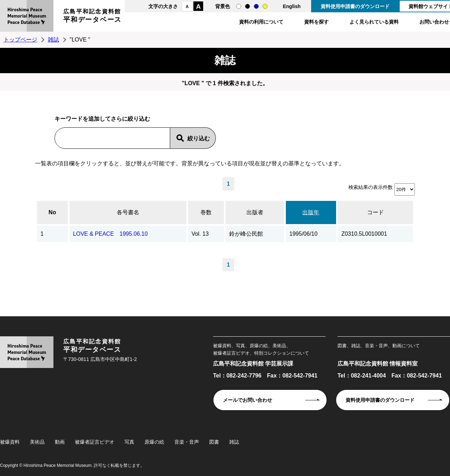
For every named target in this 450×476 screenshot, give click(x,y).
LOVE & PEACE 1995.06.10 (111, 234)
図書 (214, 442)
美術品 (37, 442)
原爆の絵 (154, 442)
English (292, 6)
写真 (129, 442)
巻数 (206, 212)
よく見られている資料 (374, 22)
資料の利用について (261, 22)
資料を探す (316, 22)
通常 (239, 6)
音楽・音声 (187, 442)
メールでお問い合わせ (247, 400)
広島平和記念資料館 (92, 17)
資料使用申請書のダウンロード (355, 6)
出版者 (255, 212)
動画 (60, 442)
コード (375, 212)
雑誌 (53, 40)
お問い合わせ (434, 22)
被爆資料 (10, 442)
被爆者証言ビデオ (95, 442)
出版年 (311, 212)
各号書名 (128, 212)
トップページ (20, 40)
